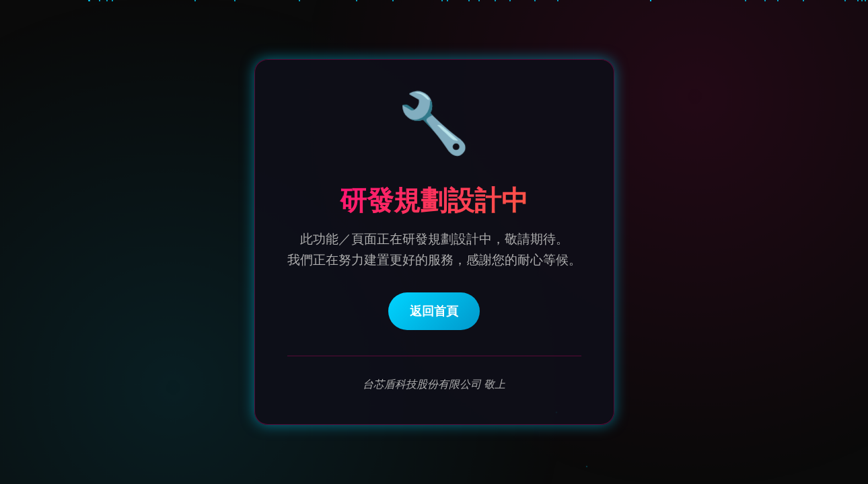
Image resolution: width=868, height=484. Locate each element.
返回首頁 (434, 312)
